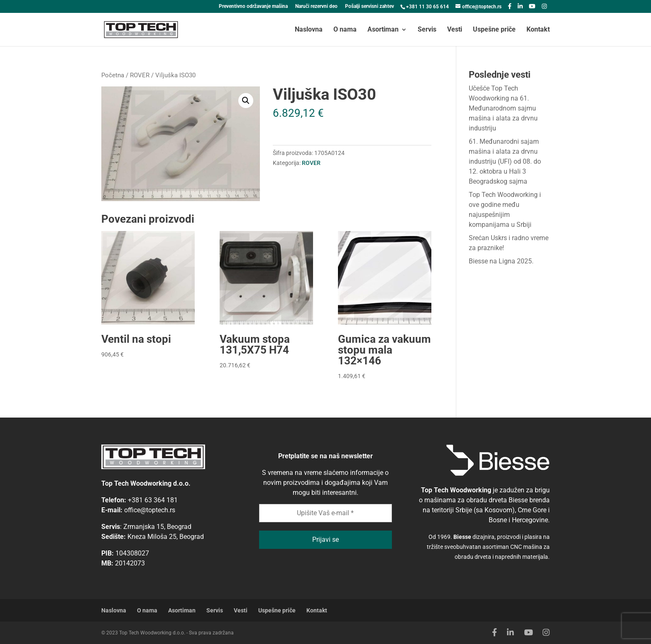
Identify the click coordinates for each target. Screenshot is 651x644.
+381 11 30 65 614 (427, 7)
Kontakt (538, 30)
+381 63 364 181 (153, 500)
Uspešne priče (494, 30)
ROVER (140, 75)
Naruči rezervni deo (316, 6)
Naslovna (309, 30)
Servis (427, 30)
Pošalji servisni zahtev (370, 6)
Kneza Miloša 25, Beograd (166, 537)
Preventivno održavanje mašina (253, 6)
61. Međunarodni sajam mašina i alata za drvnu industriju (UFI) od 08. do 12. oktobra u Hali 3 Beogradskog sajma (505, 161)
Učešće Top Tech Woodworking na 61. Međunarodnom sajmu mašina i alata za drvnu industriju (503, 108)
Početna (113, 75)
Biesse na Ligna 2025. (501, 261)
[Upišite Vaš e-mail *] (325, 513)
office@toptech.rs (150, 510)
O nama (345, 30)
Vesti (455, 30)
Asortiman (383, 30)
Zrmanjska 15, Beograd (157, 527)
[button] (246, 101)
